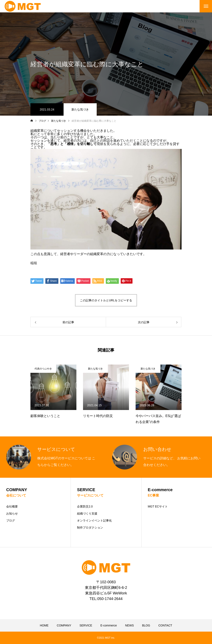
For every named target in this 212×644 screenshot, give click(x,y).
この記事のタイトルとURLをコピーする (106, 300)
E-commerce (109, 625)
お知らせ (12, 513)
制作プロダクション (90, 528)
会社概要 (12, 506)
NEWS (129, 625)
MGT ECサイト (158, 506)
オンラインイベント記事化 (94, 520)
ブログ (11, 520)
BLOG (146, 625)
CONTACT (165, 625)
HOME (44, 625)
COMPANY (64, 625)
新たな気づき (80, 109)
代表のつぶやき (43, 369)
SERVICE (86, 625)
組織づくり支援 (87, 513)
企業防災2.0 (85, 506)
